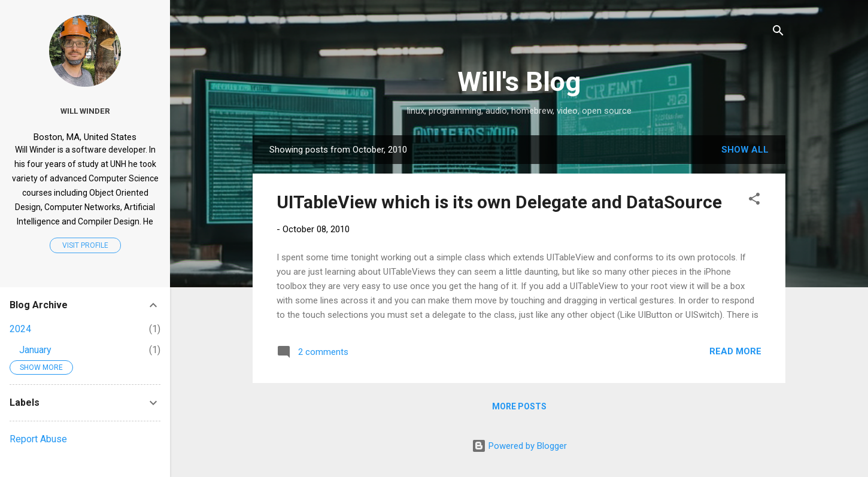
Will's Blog (519, 82)
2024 (20, 329)
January (35, 350)
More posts (519, 406)
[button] (754, 201)
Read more (735, 351)
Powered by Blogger (519, 446)
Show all (745, 150)
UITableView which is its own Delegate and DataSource (499, 202)
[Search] (778, 33)
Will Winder (85, 111)
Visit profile (85, 245)
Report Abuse (38, 439)
